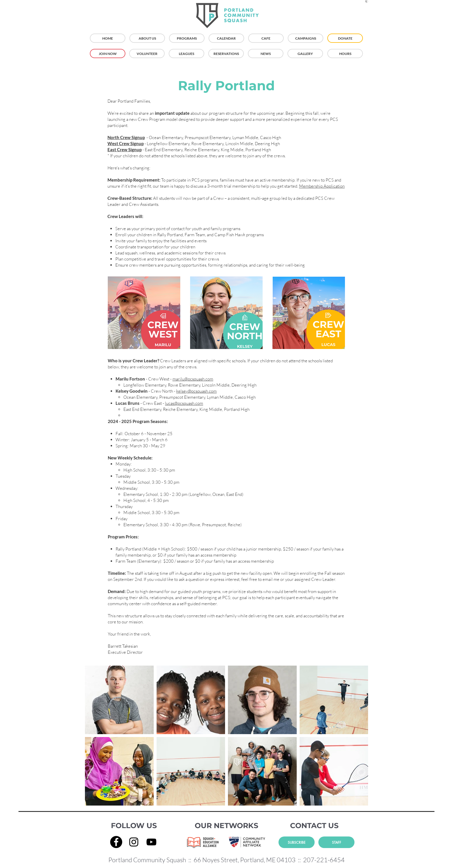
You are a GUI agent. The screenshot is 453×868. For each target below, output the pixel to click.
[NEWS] (266, 53)
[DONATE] (345, 38)
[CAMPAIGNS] (306, 38)
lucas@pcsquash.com (184, 403)
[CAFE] (266, 38)
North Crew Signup (126, 137)
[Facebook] (116, 842)
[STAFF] (336, 842)
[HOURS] (345, 53)
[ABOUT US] (147, 38)
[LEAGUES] (186, 53)
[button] (367, 1)
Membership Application (322, 186)
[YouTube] (151, 842)
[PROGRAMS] (187, 38)
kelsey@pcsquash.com (196, 391)
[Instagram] (134, 842)
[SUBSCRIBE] (297, 842)
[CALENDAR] (226, 38)
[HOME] (108, 38)
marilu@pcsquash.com (193, 379)
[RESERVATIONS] (226, 53)
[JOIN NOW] (108, 53)
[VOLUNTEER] (147, 53)
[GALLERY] (305, 53)
